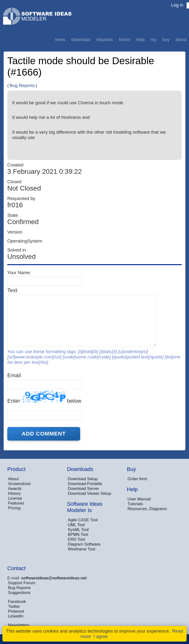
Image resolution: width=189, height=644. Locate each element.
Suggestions (19, 593)
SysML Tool (78, 530)
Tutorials (135, 504)
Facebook (17, 602)
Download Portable (85, 484)
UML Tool (76, 525)
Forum (125, 40)
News (60, 40)
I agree (101, 636)
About (181, 40)
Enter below (44, 397)
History (14, 493)
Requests (105, 40)
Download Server (83, 489)
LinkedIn (16, 616)
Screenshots (19, 484)
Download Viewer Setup (90, 493)
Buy (166, 40)
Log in (177, 5)
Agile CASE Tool (83, 520)
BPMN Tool (78, 535)
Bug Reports (22, 85)
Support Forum (22, 583)
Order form (137, 479)
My (154, 40)
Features (16, 503)
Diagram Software (84, 544)
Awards (15, 489)
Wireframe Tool (82, 549)
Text (12, 290)
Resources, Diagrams (147, 509)
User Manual (139, 499)
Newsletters (19, 625)
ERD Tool (76, 539)
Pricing (14, 508)
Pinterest (16, 611)
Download (81, 40)
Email (14, 375)
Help (140, 40)
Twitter (14, 606)
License (15, 498)
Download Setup (83, 479)
